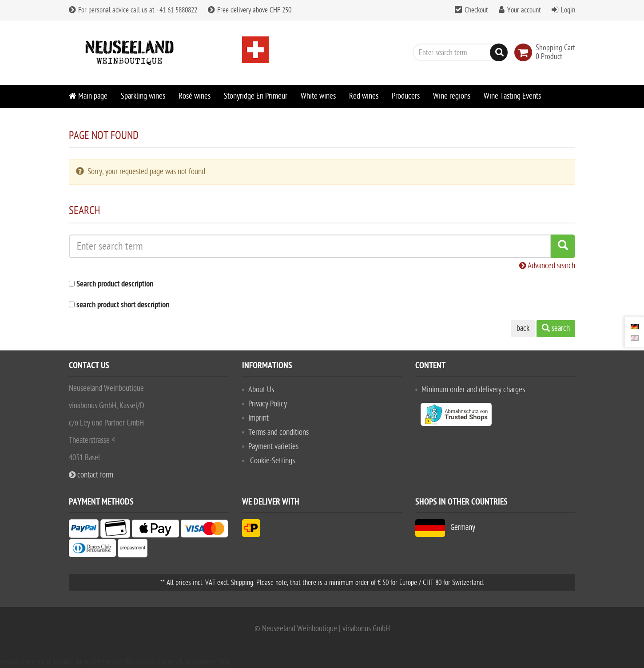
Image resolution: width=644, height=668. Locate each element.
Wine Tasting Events (512, 96)
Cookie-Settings (272, 461)
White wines (318, 96)
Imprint (258, 418)
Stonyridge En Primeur (256, 96)
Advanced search (547, 266)
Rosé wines (195, 96)
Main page (88, 96)
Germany (445, 527)
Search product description (115, 284)
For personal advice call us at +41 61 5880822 (133, 10)
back (523, 328)
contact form (91, 475)
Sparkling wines (143, 96)
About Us (261, 390)
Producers (406, 96)
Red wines (364, 96)
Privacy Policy (268, 404)
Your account (524, 10)
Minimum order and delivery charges (473, 390)
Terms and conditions (278, 432)
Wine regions (452, 96)
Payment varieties (273, 447)
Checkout (476, 10)
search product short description (123, 305)
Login (568, 10)
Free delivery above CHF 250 (250, 10)
